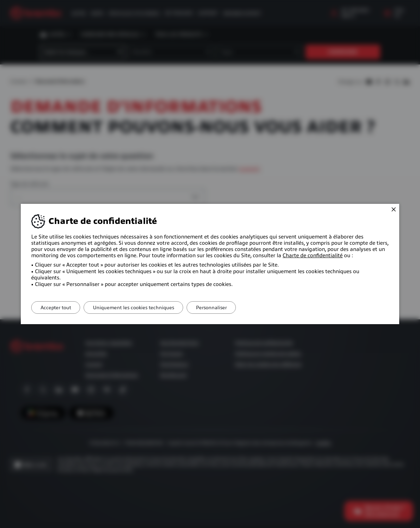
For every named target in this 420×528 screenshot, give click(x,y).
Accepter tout (57, 308)
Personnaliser (219, 308)
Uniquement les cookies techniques (138, 308)
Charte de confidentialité (313, 256)
